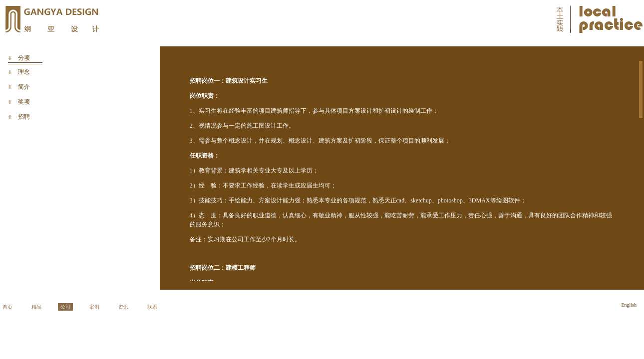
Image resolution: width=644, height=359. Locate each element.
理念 (24, 72)
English (629, 305)
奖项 (24, 102)
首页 (7, 307)
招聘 (24, 117)
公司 (65, 307)
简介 (24, 87)
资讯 (123, 307)
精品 (36, 307)
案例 (94, 307)
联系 (152, 307)
